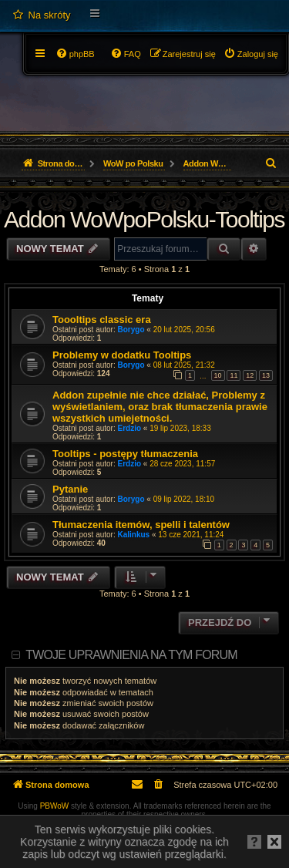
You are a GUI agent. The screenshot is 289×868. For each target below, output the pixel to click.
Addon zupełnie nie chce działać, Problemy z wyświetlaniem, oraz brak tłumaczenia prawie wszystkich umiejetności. (160, 407)
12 (250, 375)
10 (218, 375)
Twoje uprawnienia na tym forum (131, 655)
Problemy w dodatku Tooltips (122, 355)
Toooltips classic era (102, 320)
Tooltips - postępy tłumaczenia (125, 454)
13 (266, 375)
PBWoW (55, 806)
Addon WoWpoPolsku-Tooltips (144, 219)
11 (234, 375)
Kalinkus (134, 535)
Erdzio (130, 428)
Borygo (131, 330)
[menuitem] (41, 15)
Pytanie (70, 489)
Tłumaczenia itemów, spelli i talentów (141, 525)
